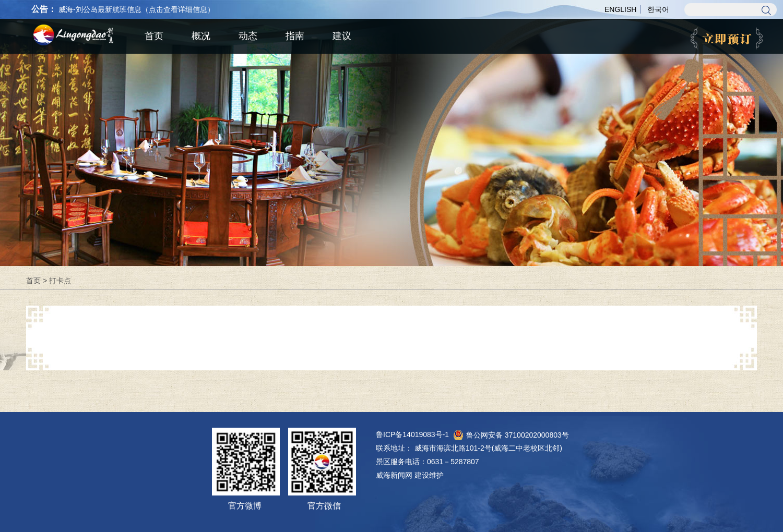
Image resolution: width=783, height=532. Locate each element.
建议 (342, 36)
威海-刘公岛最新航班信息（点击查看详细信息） (137, 9)
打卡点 (60, 281)
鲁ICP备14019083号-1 (412, 434)
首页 (33, 281)
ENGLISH (620, 9)
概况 (201, 36)
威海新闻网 (394, 475)
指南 (295, 36)
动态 (248, 36)
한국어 (658, 9)
